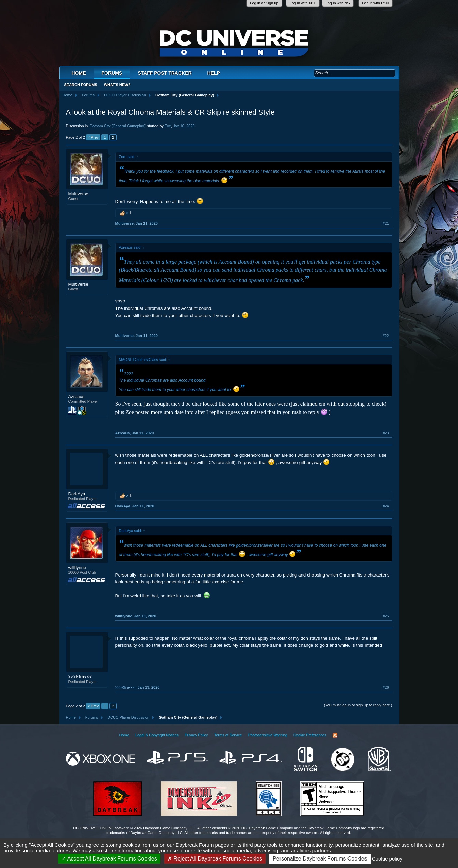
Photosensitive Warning (268, 735)
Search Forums (81, 85)
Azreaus (77, 396)
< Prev (93, 137)
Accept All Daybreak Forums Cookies (109, 859)
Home (79, 73)
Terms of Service (228, 735)
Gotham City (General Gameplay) (117, 126)
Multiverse (78, 194)
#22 (386, 336)
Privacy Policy (196, 735)
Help (214, 73)
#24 (386, 506)
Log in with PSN (375, 3)
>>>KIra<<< (80, 677)
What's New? (117, 85)
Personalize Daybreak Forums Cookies (320, 859)
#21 (386, 223)
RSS (335, 735)
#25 (386, 616)
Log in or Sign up (264, 3)
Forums (112, 73)
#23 (386, 433)
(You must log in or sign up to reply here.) (358, 705)
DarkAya (77, 494)
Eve (168, 126)
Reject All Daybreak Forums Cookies (215, 859)
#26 (386, 687)
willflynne (77, 567)
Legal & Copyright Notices (157, 735)
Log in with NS (338, 3)
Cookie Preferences (310, 735)
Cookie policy (387, 859)
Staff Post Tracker (165, 73)
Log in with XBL (303, 3)
